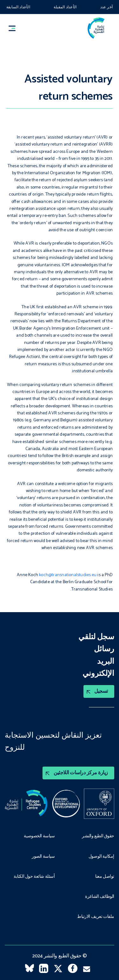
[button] (15, 28)
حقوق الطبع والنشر (98, 836)
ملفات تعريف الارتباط (96, 917)
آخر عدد (106, 7)
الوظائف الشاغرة (100, 897)
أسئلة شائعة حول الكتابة (34, 877)
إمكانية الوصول (101, 857)
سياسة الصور (43, 857)
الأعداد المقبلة (65, 7)
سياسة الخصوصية (39, 836)
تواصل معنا (105, 877)
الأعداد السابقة (18, 7)
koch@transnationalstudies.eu (68, 575)
